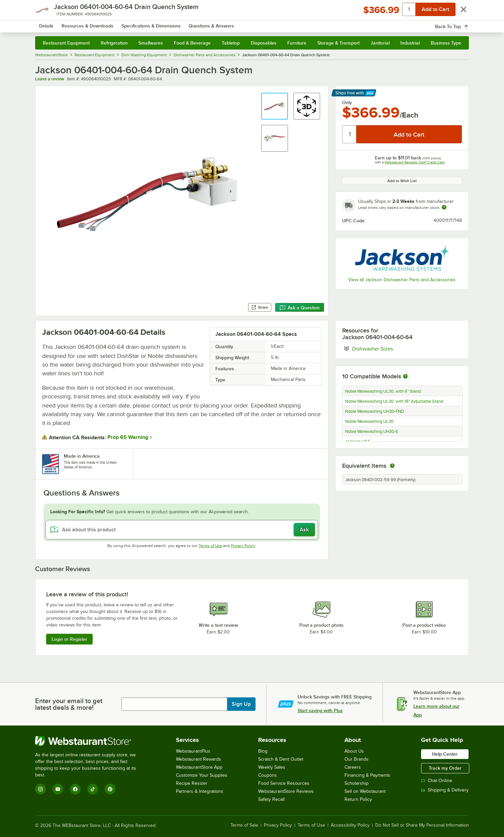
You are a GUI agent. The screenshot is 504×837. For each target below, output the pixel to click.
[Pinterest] (110, 789)
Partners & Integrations (200, 791)
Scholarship (357, 783)
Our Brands (357, 759)
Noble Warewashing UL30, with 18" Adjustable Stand (394, 401)
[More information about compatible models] (405, 377)
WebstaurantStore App (199, 767)
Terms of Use (210, 546)
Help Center (445, 754)
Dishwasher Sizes (393, 349)
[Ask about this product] (182, 530)
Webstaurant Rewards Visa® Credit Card (415, 162)
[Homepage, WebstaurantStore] (91, 24)
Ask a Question (300, 308)
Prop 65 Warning (128, 437)
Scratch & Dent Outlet (281, 759)
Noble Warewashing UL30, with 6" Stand (383, 391)
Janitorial (380, 43)
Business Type (446, 43)
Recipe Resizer (192, 783)
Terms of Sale (244, 825)
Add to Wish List (402, 181)
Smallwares (151, 43)
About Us (354, 751)
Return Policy (358, 799)
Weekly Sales (272, 767)
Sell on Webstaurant (365, 791)
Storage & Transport (338, 43)
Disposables (264, 43)
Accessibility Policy (350, 825)
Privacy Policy (243, 546)
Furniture (297, 43)
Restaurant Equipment (66, 43)
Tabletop (231, 43)
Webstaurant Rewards (198, 759)
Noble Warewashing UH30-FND (375, 411)
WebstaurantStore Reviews (286, 791)
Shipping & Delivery (445, 790)
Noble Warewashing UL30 (369, 422)
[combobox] (243, 23)
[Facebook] (75, 789)
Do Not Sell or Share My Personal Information (422, 825)
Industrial (410, 43)
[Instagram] (40, 789)
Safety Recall (271, 799)
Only (347, 102)
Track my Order (445, 768)
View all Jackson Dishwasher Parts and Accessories (402, 280)
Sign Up (241, 704)
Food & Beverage (192, 43)
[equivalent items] (392, 466)
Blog (263, 751)
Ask (304, 530)
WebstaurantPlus (193, 751)
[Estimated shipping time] (444, 207)
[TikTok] (93, 789)
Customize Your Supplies (202, 775)
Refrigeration (114, 43)
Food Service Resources (284, 783)
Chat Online (437, 781)
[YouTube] (58, 789)
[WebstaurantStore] (90, 741)
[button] (275, 106)
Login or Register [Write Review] (69, 639)
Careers (353, 767)
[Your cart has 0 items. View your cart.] (459, 23)
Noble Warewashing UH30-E (372, 432)
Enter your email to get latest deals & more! (69, 704)
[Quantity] (350, 134)
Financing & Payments (367, 775)
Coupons (268, 775)
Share (260, 307)
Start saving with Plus (320, 710)
